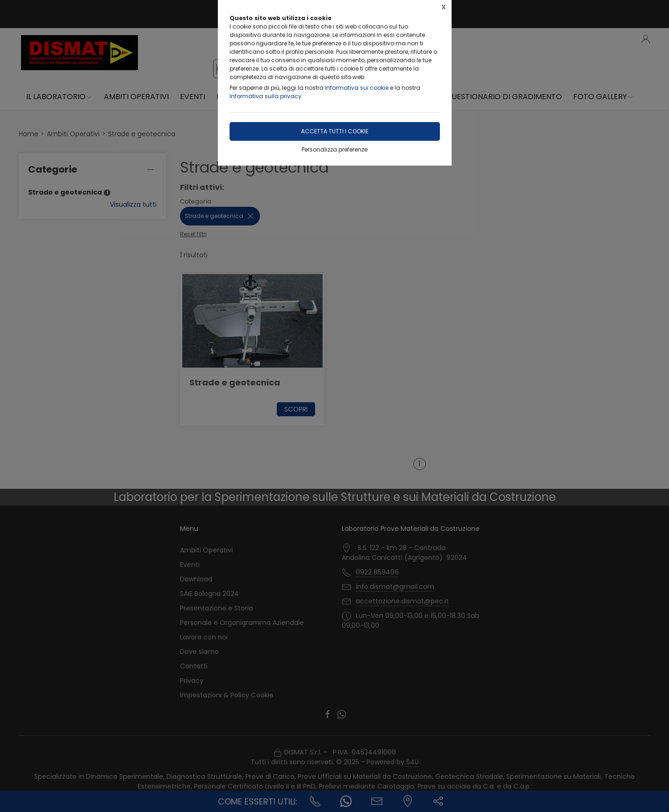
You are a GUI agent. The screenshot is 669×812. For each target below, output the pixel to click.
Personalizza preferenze (334, 149)
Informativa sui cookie (357, 88)
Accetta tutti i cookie (335, 131)
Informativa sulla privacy (266, 96)
